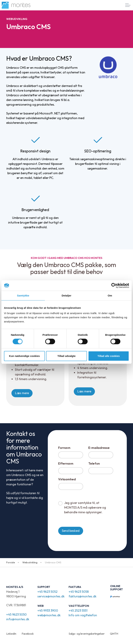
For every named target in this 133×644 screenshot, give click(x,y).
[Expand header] (128, 5)
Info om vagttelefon (83, 615)
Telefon (94, 463)
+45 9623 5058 (79, 592)
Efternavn (66, 463)
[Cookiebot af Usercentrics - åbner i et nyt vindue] (114, 285)
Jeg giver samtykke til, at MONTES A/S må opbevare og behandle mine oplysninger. (85, 507)
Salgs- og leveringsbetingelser (87, 634)
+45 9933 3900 (48, 610)
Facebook (28, 634)
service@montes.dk (51, 596)
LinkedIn (11, 634)
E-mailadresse (99, 448)
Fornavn (64, 448)
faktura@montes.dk (83, 596)
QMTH (114, 634)
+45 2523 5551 (78, 610)
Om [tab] (110, 295)
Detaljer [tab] (66, 295)
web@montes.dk (49, 615)
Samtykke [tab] (23, 295)
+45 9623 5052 (47, 592)
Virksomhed (67, 479)
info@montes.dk (18, 619)
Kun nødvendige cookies (24, 356)
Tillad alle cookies (109, 356)
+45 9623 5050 (16, 614)
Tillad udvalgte (67, 356)
